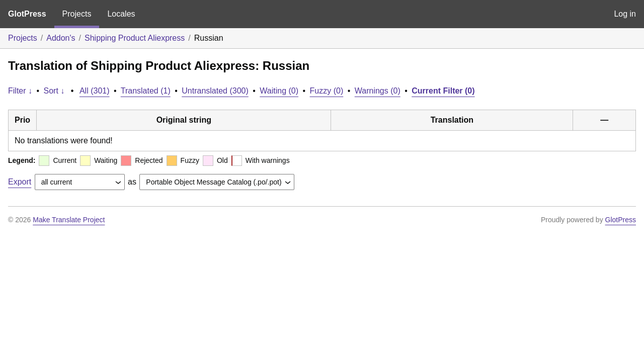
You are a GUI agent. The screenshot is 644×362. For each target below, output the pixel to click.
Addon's (61, 38)
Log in (625, 14)
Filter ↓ (20, 91)
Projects (77, 14)
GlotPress (27, 14)
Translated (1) (146, 91)
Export (20, 182)
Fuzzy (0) (327, 91)
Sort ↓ (54, 91)
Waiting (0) (279, 91)
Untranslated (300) (215, 91)
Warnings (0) (378, 91)
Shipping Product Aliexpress (135, 38)
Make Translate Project (69, 220)
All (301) (95, 91)
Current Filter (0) (443, 91)
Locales (121, 14)
